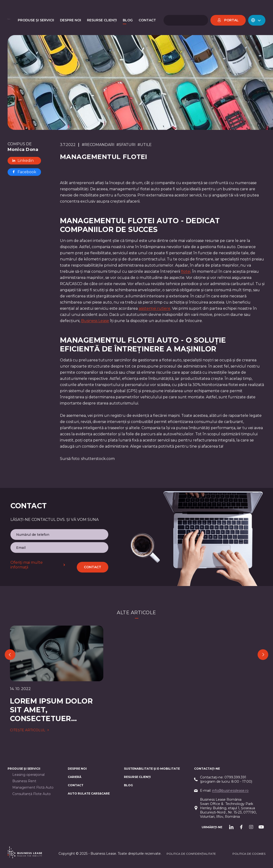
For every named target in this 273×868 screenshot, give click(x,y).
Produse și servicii (24, 769)
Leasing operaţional (28, 775)
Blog (128, 785)
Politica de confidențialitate (191, 854)
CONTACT (76, 785)
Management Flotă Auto (33, 788)
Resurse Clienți (137, 777)
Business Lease (95, 321)
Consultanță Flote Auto (32, 794)
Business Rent (24, 781)
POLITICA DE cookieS (249, 854)
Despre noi (77, 769)
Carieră (75, 777)
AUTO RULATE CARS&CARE (89, 793)
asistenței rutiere (155, 308)
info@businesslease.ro (230, 791)
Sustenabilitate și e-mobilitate (152, 769)
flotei (186, 271)
